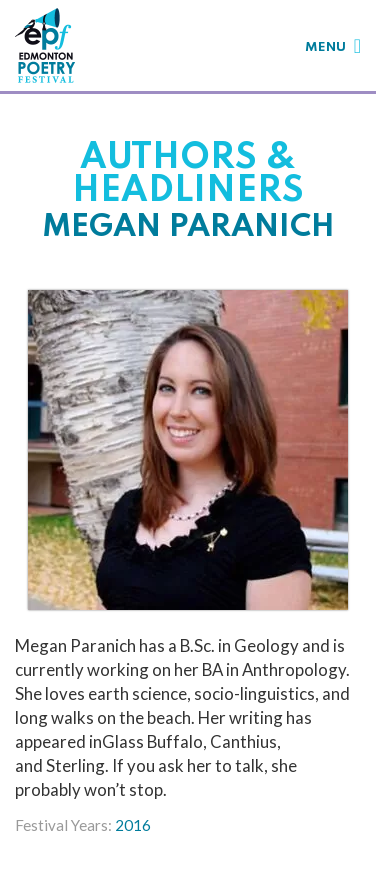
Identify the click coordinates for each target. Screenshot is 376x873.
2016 (133, 825)
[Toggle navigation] (333, 45)
